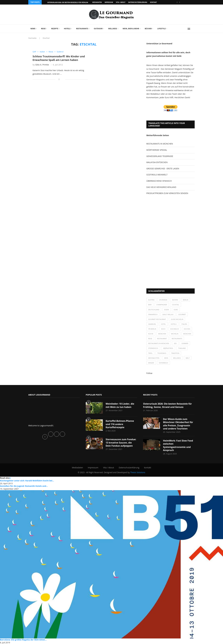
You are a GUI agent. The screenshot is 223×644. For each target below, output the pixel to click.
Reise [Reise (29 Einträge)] (150, 339)
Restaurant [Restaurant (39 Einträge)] (162, 339)
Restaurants (82, 29)
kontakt (153, 2)
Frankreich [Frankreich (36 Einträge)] (153, 314)
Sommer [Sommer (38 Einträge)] (185, 343)
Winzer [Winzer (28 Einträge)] (151, 363)
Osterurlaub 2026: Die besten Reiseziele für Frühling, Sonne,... (72, 2)
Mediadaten (97, 2)
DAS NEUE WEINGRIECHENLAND (161, 187)
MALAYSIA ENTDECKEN (157, 162)
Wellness (113, 29)
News (33, 29)
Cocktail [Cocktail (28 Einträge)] (176, 305)
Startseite (32, 38)
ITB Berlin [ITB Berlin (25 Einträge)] (152, 329)
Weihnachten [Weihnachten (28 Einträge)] (154, 358)
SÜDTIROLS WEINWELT (157, 175)
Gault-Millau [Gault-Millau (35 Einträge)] (168, 314)
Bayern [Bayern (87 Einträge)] (175, 300)
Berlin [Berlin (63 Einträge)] (186, 300)
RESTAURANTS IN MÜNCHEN (160, 144)
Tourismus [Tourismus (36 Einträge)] (162, 353)
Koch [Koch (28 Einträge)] (163, 329)
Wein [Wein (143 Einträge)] (166, 358)
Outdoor (98, 29)
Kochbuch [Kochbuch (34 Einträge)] (175, 329)
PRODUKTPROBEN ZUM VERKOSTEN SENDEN (167, 193)
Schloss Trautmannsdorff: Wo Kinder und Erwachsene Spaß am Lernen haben (59, 58)
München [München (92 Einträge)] (187, 334)
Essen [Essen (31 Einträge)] (167, 310)
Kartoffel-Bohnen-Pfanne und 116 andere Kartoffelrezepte (120, 424)
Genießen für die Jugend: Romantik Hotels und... (24, 486)
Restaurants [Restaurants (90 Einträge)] (177, 339)
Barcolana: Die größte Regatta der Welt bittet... (23, 640)
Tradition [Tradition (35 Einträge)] (175, 353)
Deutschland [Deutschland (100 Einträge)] (154, 310)
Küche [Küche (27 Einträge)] (151, 334)
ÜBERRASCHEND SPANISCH (159, 181)
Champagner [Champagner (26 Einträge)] (162, 305)
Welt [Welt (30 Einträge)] (188, 358)
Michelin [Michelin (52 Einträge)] (175, 334)
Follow (149, 373)
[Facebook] (177, 2)
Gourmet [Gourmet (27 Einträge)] (182, 314)
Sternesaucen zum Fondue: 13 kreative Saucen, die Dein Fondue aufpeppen (121, 443)
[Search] (193, 29)
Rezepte (55, 29)
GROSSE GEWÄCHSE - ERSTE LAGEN (163, 169)
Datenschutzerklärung (138, 2)
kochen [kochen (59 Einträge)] (187, 329)
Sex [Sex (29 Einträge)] (175, 343)
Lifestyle (161, 29)
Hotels (67, 29)
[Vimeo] (180, 2)
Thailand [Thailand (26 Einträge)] (182, 348)
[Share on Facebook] (59, 79)
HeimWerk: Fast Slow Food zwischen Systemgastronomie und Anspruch (178, 446)
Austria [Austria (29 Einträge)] (151, 300)
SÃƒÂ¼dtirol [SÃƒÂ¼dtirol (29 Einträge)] (168, 348)
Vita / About (121, 2)
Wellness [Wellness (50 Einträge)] (177, 358)
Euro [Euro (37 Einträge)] (176, 310)
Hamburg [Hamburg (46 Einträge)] (152, 324)
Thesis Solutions (138, 473)
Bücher (148, 29)
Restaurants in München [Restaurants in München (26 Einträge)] (159, 343)
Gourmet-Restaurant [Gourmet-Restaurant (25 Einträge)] (157, 319)
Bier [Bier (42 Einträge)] (150, 305)
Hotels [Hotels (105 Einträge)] (174, 324)
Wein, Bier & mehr (131, 29)
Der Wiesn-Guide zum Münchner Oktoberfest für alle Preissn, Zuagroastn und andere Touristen (178, 424)
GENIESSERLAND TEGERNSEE (160, 156)
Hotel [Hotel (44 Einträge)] (163, 324)
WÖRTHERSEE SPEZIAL (157, 150)
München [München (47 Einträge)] (162, 334)
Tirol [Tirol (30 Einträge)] (150, 353)
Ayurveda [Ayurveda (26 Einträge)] (163, 300)
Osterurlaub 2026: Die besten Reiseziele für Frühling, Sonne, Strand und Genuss (167, 405)
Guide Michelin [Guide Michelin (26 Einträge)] (177, 319)
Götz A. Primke (42, 65)
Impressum (109, 2)
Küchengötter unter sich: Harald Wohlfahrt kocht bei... (27, 481)
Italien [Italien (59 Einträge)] (184, 324)
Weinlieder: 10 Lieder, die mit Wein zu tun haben (120, 405)
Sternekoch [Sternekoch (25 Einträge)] (153, 348)
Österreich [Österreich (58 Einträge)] (163, 363)
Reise (43, 29)
